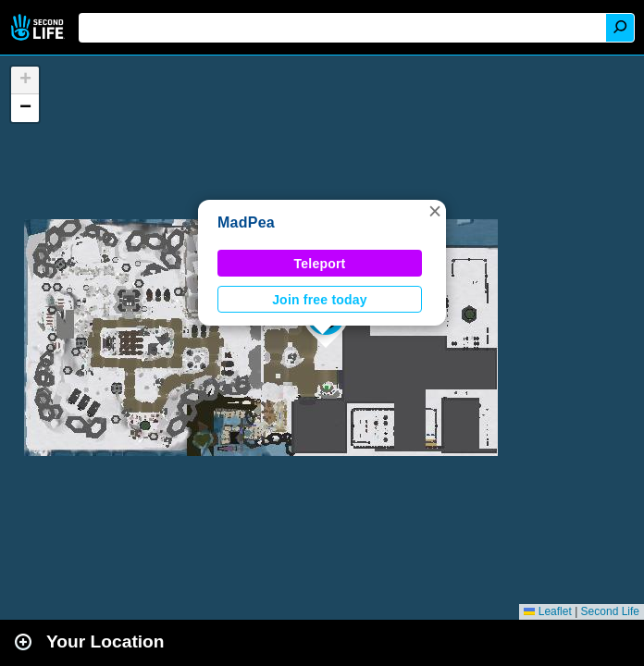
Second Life (39, 27)
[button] (435, 211)
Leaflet (547, 611)
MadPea (246, 222)
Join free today (320, 300)
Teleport (320, 264)
